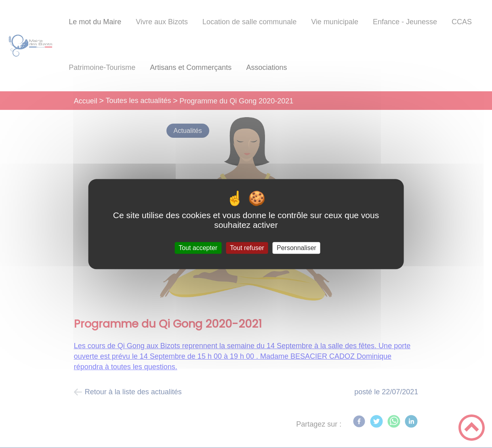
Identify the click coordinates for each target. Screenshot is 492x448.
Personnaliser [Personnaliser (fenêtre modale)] (296, 248)
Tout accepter (198, 248)
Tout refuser (247, 248)
